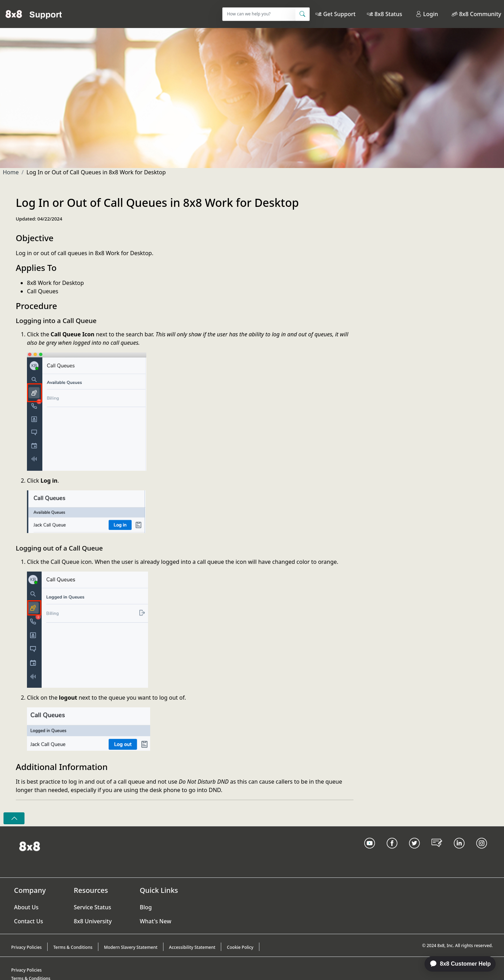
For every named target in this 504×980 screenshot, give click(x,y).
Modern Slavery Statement (131, 947)
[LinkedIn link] (459, 852)
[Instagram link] (482, 852)
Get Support (339, 14)
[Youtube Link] (370, 852)
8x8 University (93, 921)
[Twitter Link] (414, 852)
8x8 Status (388, 14)
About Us (26, 907)
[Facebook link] (392, 852)
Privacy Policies (26, 947)
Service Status (93, 907)
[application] (456, 964)
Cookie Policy (240, 947)
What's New (155, 921)
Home (11, 172)
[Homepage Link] (30, 846)
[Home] (34, 14)
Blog (146, 907)
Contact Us (29, 921)
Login (427, 14)
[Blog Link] (437, 852)
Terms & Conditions (73, 947)
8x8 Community (480, 14)
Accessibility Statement (192, 947)
